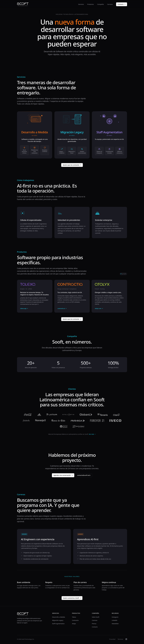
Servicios (81, 4)
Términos (120, 639)
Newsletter (115, 624)
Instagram (115, 617)
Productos (91, 4)
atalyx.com (99, 308)
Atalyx (74, 624)
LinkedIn (115, 620)
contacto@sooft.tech (84, 475)
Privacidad (112, 639)
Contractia (75, 620)
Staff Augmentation (58, 624)
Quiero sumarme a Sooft (72, 598)
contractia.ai (62, 308)
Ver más (92, 434)
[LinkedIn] (126, 639)
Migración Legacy (58, 620)
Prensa (94, 624)
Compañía (100, 4)
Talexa (74, 617)
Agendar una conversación (63, 475)
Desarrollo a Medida (59, 617)
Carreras (110, 4)
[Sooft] (23, 4)
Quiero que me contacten (72, 165)
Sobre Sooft (96, 617)
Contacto (122, 4)
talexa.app (24, 308)
